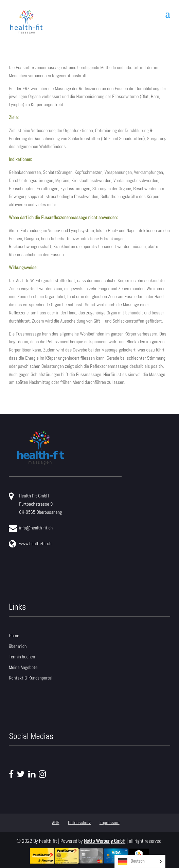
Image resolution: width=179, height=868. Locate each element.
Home (14, 636)
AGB (56, 822)
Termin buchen (22, 657)
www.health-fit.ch (30, 544)
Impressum (110, 822)
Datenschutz (79, 822)
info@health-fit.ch (31, 528)
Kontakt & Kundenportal (31, 678)
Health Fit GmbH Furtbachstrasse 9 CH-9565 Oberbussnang (35, 504)
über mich (18, 646)
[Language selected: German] (140, 861)
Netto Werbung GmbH (105, 841)
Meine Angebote (23, 667)
